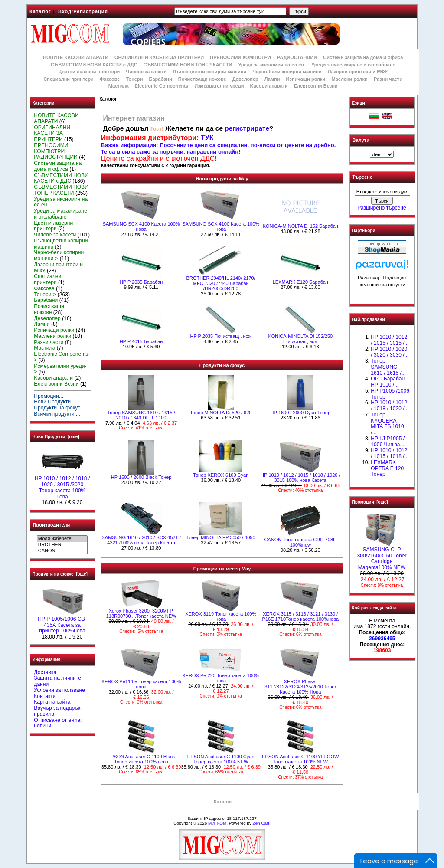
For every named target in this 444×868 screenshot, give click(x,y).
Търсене (362, 177)
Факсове (110, 79)
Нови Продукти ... (55, 402)
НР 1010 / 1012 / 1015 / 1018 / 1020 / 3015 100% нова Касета (300, 478)
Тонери (134, 79)
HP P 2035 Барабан (141, 282)
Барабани (161, 79)
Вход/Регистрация (83, 11)
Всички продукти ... (57, 414)
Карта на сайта (52, 702)
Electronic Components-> (62, 357)
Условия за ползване (59, 690)
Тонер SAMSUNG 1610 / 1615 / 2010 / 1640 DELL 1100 (141, 415)
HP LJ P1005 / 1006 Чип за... (388, 442)
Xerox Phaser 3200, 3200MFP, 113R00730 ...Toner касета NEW (141, 613)
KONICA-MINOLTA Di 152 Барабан (300, 226)
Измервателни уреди (219, 86)
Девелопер (245, 79)
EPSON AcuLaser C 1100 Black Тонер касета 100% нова (141, 759)
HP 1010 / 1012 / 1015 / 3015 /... (390, 340)
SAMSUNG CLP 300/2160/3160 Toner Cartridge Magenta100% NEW (382, 556)
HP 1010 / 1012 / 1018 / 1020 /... (390, 406)
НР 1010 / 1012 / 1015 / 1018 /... (390, 453)
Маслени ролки (349, 79)
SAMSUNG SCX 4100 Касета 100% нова (141, 226)
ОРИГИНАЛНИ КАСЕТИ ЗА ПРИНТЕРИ (159, 57)
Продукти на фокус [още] (60, 574)
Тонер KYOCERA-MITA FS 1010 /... (387, 424)
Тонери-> (45, 295)
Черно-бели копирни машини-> (59, 255)
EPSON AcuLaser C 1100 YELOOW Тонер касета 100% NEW (300, 759)
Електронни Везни (316, 86)
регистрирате (247, 128)
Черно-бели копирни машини (287, 72)
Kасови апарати (269, 86)
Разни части (388, 79)
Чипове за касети (146, 72)
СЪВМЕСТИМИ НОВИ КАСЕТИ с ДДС (94, 65)
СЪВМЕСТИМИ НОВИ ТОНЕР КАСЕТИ (188, 65)
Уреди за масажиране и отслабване (353, 65)
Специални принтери (69, 79)
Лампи (272, 79)
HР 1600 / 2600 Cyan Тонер (301, 413)
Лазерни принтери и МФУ (358, 72)
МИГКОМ (217, 823)
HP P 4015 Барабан (141, 341)
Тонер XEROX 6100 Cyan (221, 475)
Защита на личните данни (57, 681)
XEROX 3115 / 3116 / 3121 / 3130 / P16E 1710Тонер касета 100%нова (300, 616)
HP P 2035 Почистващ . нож (221, 336)
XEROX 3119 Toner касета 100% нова (221, 616)
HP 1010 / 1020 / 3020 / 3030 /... (390, 352)
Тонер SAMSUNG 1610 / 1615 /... (388, 367)
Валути (361, 140)
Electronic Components (162, 86)
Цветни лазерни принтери (89, 72)
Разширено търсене (382, 208)
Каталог (40, 11)
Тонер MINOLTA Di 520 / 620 (221, 413)
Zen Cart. (262, 823)
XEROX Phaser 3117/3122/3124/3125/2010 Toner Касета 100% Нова (300, 687)
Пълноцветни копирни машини (209, 72)
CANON (62, 551)
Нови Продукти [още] (56, 437)
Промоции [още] (370, 502)
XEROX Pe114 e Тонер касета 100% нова (141, 684)
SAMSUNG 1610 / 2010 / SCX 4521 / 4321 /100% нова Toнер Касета (141, 540)
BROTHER (62, 545)
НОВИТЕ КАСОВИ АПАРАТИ (76, 57)
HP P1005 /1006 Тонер (390, 394)
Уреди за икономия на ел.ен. (272, 65)
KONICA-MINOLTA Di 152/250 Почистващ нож (300, 339)
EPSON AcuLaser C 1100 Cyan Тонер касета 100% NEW (221, 759)
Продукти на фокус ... (60, 408)
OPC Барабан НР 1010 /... (388, 382)
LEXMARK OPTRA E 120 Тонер (387, 468)
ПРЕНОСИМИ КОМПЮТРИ (240, 57)
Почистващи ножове (202, 79)
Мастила (119, 86)
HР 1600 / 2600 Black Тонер (141, 477)
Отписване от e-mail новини (58, 723)
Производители (52, 525)
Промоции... (49, 396)
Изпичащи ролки (306, 79)
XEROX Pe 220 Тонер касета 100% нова (220, 678)
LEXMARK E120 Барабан (300, 282)
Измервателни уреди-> (60, 369)
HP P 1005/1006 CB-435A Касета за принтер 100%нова (62, 623)
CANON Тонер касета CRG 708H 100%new (300, 542)
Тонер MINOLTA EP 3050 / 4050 (221, 537)
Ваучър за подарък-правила (58, 711)
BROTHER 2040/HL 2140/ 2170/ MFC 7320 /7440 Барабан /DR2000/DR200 (221, 283)
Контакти (45, 696)
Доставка (45, 672)
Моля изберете (62, 539)
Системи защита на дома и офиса (363, 57)
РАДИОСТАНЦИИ (297, 57)
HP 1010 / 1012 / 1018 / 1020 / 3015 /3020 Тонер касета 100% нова (62, 485)
